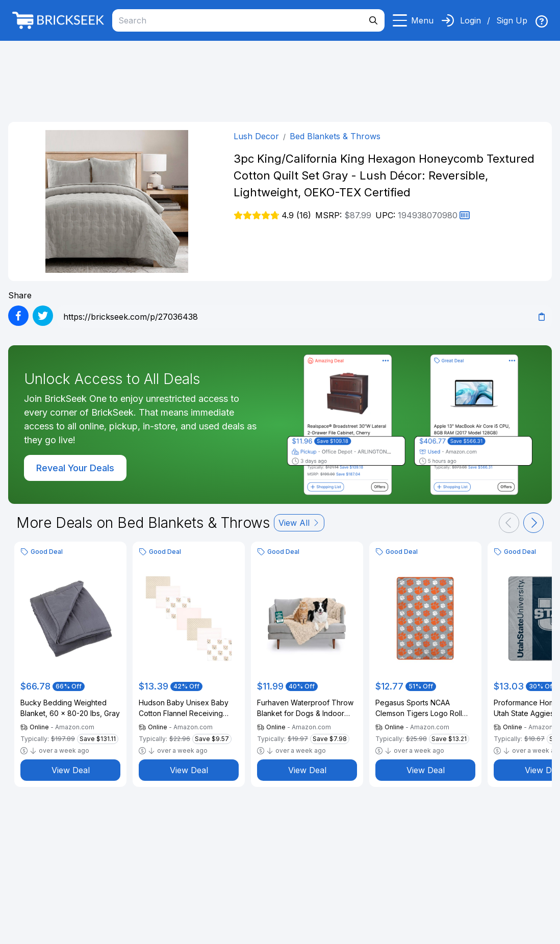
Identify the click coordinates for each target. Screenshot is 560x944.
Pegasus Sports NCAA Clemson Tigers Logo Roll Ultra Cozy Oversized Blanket (425, 708)
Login (470, 20)
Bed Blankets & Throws (335, 136)
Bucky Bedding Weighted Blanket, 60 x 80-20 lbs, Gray (70, 708)
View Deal (71, 770)
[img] (542, 21)
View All (299, 523)
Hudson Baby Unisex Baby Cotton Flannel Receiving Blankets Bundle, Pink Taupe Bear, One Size (187, 708)
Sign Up (512, 20)
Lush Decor (256, 136)
